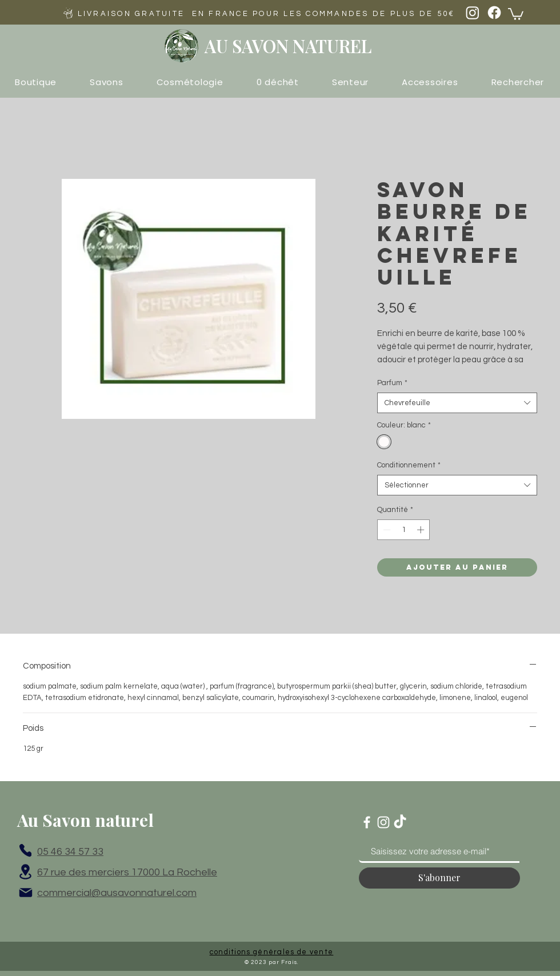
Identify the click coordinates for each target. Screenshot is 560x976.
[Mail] (26, 893)
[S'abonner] (439, 878)
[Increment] (422, 530)
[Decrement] (386, 530)
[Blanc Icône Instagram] (383, 822)
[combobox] (457, 403)
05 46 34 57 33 (70, 852)
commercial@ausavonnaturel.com (117, 893)
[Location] (25, 872)
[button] (516, 13)
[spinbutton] (404, 530)
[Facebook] (494, 13)
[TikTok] (400, 822)
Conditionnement (409, 465)
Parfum (392, 383)
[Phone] (25, 851)
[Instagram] (473, 13)
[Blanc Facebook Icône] (367, 822)
